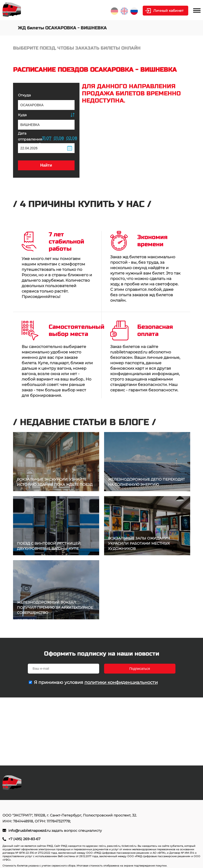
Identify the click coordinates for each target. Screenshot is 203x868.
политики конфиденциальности (121, 682)
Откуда (24, 95)
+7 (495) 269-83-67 (24, 839)
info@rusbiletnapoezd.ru (30, 831)
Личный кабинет (168, 11)
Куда (22, 115)
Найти (46, 165)
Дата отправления (30, 139)
